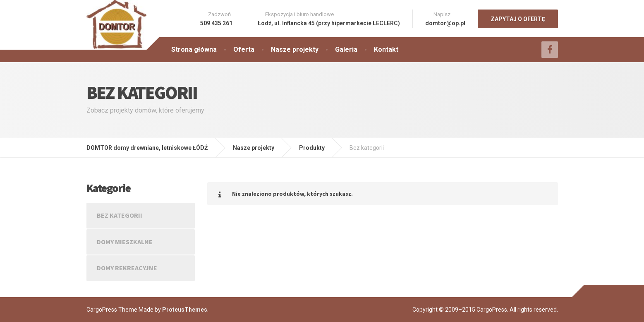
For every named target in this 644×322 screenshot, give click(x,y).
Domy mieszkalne (125, 242)
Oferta (244, 49)
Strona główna (194, 49)
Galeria (346, 49)
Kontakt (386, 49)
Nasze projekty (295, 49)
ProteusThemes (185, 310)
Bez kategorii (120, 215)
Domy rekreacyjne (127, 268)
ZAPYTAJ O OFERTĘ (518, 19)
